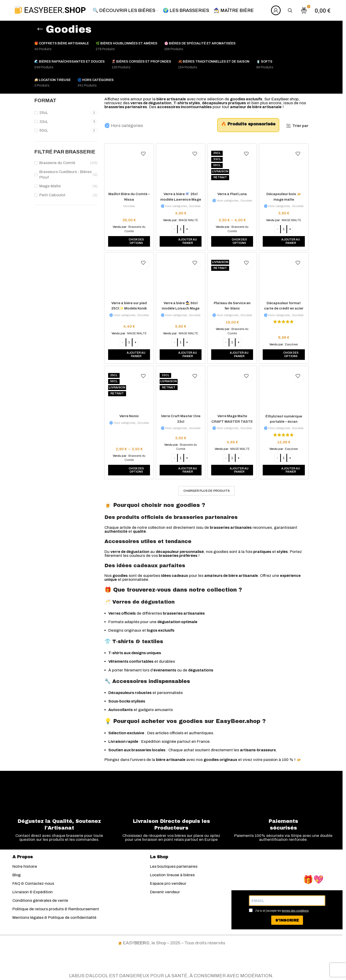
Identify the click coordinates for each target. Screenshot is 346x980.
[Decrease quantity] (174, 227)
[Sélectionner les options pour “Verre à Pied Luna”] (232, 240)
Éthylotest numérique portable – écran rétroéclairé (285, 421)
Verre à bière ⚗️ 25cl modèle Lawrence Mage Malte (180, 198)
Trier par (300, 126)
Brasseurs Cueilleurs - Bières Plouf (65, 175)
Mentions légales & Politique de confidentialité (54, 919)
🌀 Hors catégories (124, 126)
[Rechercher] (290, 10)
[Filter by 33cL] (62, 122)
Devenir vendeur (165, 894)
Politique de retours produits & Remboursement (56, 911)
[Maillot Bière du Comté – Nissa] (128, 167)
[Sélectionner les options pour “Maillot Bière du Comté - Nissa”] (128, 240)
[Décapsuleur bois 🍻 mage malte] (285, 167)
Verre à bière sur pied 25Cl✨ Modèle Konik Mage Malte (128, 307)
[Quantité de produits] (180, 227)
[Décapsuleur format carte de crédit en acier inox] (285, 277)
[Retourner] (40, 29)
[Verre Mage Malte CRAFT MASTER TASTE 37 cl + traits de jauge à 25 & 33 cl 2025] (232, 391)
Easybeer (292, 343)
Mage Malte (50, 186)
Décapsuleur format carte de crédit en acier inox (285, 307)
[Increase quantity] (187, 227)
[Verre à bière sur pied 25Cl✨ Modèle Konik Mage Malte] (128, 277)
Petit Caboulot (52, 195)
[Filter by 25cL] (62, 113)
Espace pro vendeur (168, 885)
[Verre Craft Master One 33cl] (180, 391)
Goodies (128, 204)
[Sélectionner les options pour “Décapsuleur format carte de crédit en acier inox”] (285, 353)
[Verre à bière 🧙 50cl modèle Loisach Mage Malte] (180, 277)
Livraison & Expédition (33, 894)
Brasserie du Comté (57, 163)
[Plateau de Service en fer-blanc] (232, 277)
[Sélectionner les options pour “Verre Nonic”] (128, 470)
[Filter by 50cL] (62, 130)
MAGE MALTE (188, 218)
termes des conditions (295, 913)
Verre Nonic (128, 415)
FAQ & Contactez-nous (33, 885)
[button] (180, 240)
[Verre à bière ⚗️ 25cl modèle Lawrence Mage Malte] (180, 167)
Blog (17, 877)
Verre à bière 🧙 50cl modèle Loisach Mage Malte (180, 307)
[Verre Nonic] (128, 391)
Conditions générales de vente (40, 902)
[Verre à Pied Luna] (232, 167)
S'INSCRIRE (287, 922)
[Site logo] (50, 10)
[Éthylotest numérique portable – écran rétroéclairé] (285, 391)
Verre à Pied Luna (232, 192)
